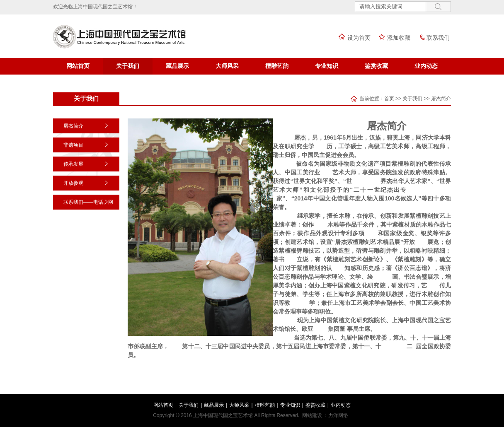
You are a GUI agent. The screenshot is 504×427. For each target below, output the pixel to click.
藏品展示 (177, 66)
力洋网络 (338, 415)
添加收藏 (393, 38)
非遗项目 (73, 145)
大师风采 (227, 66)
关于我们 (128, 66)
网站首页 (78, 66)
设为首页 (353, 38)
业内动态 (426, 66)
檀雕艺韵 (277, 66)
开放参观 (73, 183)
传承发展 (73, 164)
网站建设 (312, 415)
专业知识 (327, 66)
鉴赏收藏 (376, 66)
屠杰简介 (441, 99)
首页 (389, 99)
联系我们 (432, 38)
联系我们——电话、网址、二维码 (88, 210)
